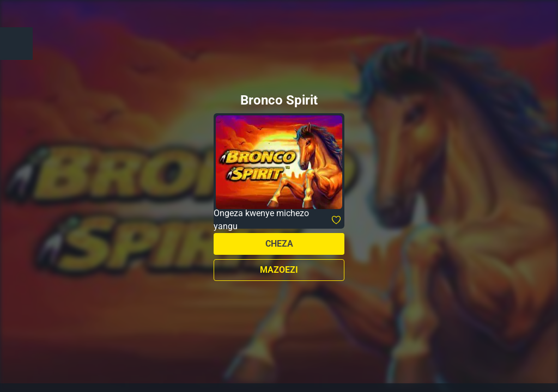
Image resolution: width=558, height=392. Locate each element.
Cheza (279, 244)
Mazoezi (279, 270)
